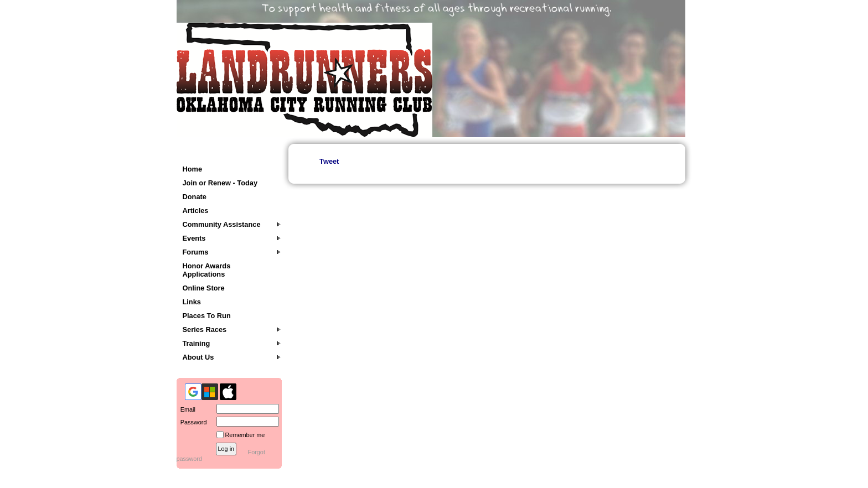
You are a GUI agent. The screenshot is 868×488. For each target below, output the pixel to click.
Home (193, 169)
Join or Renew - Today (220, 183)
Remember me (245, 435)
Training (197, 343)
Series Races (205, 329)
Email (186, 409)
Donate (195, 197)
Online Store (204, 288)
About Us (198, 357)
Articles (196, 211)
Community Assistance (222, 224)
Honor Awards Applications (207, 270)
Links (192, 302)
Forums (196, 252)
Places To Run (207, 316)
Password (192, 422)
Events (194, 238)
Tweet (329, 161)
